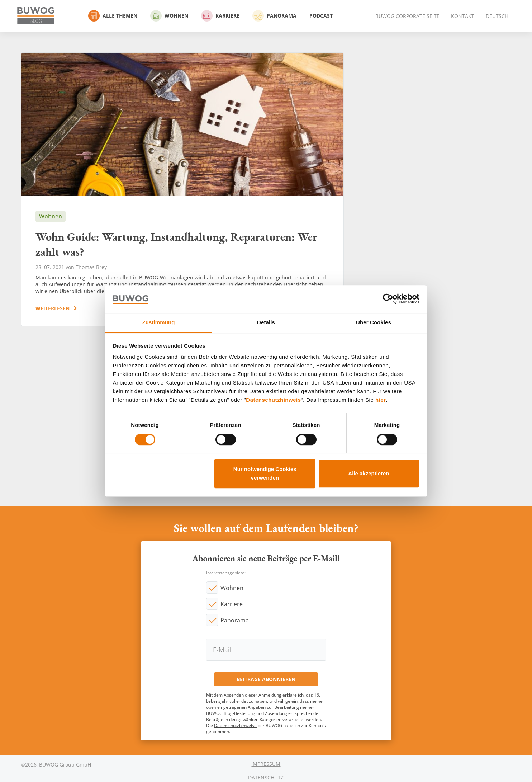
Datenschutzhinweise (235, 726)
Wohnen (169, 16)
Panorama (274, 16)
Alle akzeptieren (369, 473)
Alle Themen (113, 16)
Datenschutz (266, 778)
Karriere (220, 16)
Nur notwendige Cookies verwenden (265, 473)
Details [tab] (266, 322)
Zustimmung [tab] (159, 322)
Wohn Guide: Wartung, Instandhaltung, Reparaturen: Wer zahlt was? (182, 189)
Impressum (266, 764)
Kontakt (463, 16)
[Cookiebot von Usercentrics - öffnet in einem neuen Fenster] (388, 299)
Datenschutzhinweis (273, 400)
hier (381, 400)
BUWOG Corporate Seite (407, 16)
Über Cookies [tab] (374, 322)
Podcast (321, 16)
